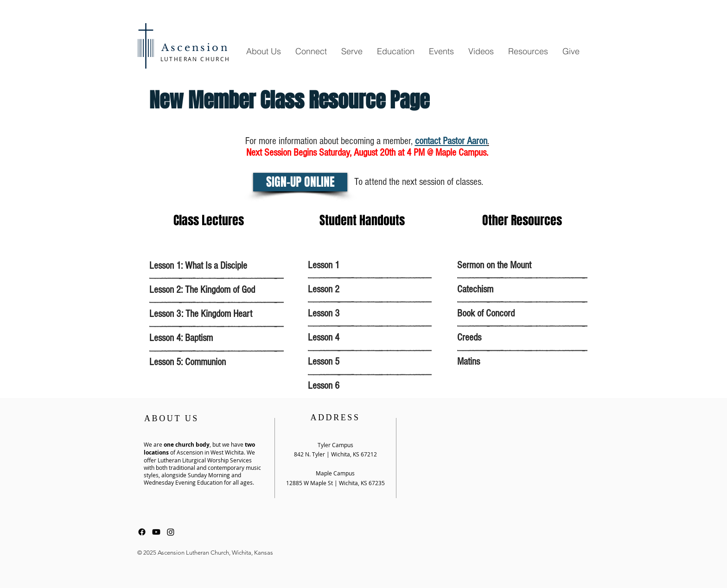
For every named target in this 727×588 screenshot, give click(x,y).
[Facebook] (142, 532)
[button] (263, 51)
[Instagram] (171, 532)
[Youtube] (156, 532)
